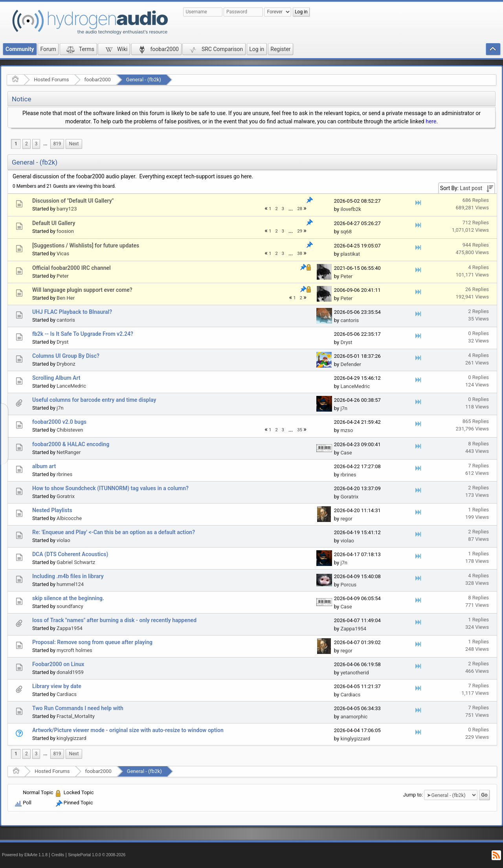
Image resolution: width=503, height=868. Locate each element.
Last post (471, 188)
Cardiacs (67, 694)
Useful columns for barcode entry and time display (94, 400)
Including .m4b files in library (68, 576)
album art (44, 466)
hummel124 (70, 584)
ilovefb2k (351, 209)
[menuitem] (45, 144)
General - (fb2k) (144, 80)
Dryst (62, 342)
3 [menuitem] (36, 144)
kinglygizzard (72, 738)
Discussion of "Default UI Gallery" (73, 201)
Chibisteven (70, 430)
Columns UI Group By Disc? (66, 356)
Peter (63, 276)
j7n (60, 408)
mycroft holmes (74, 650)
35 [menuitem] (300, 430)
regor (346, 519)
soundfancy (70, 606)
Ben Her (66, 298)
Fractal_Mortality (76, 716)
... (45, 144)
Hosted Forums (51, 80)
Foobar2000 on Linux (58, 664)
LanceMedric (71, 386)
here (431, 121)
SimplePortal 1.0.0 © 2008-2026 (97, 855)
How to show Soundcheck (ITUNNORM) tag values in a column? (110, 488)
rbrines (64, 474)
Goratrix (66, 496)
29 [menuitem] (300, 231)
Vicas (63, 254)
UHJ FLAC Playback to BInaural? (72, 312)
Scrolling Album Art (56, 378)
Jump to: (413, 795)
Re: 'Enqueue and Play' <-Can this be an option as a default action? (114, 532)
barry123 (67, 209)
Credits (58, 855)
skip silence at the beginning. (68, 598)
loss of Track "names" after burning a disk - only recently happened (114, 620)
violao (63, 540)
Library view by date (57, 686)
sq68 (346, 232)
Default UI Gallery (54, 223)
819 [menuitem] (57, 144)
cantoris (66, 320)
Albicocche (69, 518)
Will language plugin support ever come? (82, 290)
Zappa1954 (70, 628)
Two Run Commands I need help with (78, 708)
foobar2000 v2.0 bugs (59, 422)
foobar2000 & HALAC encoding (71, 444)
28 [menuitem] (300, 209)
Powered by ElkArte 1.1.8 (25, 855)
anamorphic (354, 717)
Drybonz (66, 364)
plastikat (350, 254)
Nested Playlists (52, 510)
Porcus (348, 585)
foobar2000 (98, 80)
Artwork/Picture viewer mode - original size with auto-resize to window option (128, 730)
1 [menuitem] (16, 144)
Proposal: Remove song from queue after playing (92, 642)
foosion (65, 231)
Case (346, 453)
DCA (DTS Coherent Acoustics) (70, 554)
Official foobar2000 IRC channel (72, 268)
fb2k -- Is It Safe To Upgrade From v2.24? (83, 334)
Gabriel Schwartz (76, 562)
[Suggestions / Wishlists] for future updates (86, 245)
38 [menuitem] (300, 254)
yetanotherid (354, 673)
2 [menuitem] (27, 144)
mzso (347, 430)
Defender (351, 364)
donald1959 (70, 672)
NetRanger (69, 452)
